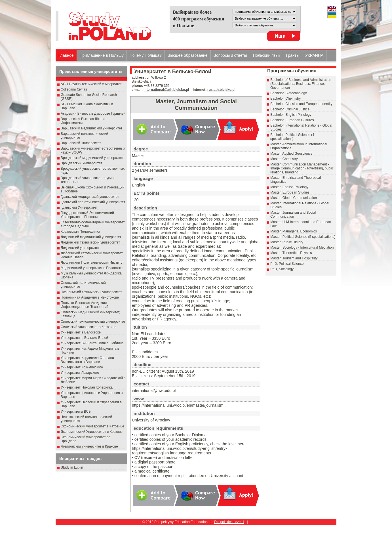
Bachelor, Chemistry (285, 98)
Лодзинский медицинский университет (91, 237)
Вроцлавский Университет (81, 163)
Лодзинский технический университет (90, 242)
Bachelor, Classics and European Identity (301, 104)
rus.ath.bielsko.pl (221, 90)
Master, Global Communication (294, 198)
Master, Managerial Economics (294, 231)
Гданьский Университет (79, 207)
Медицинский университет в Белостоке (92, 268)
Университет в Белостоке (81, 332)
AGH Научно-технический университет (91, 84)
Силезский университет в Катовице (88, 327)
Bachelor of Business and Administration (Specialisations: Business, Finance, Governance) (301, 84)
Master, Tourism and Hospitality (294, 258)
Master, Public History (287, 242)
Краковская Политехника (80, 232)
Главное (66, 55)
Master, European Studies (290, 192)
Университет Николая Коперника (87, 387)
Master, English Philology (289, 187)
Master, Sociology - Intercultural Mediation (302, 247)
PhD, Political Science (287, 264)
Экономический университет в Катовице (92, 426)
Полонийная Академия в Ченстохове (90, 297)
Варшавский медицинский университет (91, 128)
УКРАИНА (314, 55)
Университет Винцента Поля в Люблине (92, 343)
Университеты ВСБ (76, 412)
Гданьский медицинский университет (90, 197)
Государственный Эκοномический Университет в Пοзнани (87, 215)
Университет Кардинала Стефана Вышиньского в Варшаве (87, 360)
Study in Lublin (72, 467)
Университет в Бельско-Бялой (84, 338)
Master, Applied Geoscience (291, 154)
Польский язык (267, 55)
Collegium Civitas (74, 89)
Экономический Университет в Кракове (92, 432)
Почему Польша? (146, 55)
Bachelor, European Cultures (292, 120)
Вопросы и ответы (230, 55)
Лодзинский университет (80, 248)
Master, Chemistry (284, 159)
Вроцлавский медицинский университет (92, 158)
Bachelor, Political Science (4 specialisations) (292, 137)
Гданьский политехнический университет (93, 202)
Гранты (293, 55)
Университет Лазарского (80, 373)
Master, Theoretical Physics (291, 253)
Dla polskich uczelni (229, 522)
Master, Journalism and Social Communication (293, 215)
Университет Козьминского (82, 367)
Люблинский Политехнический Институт (92, 263)
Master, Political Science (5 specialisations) (303, 237)
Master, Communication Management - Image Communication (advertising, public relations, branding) (302, 168)
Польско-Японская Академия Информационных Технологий (85, 305)
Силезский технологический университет (93, 322)
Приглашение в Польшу (102, 55)
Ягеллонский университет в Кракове (89, 446)
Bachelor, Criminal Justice (290, 109)
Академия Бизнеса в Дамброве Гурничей (93, 114)
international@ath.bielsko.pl (166, 90)
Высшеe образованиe (188, 55)
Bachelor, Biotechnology (289, 93)
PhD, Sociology (282, 269)
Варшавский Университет (81, 143)
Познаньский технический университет (91, 292)
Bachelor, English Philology (291, 115)
